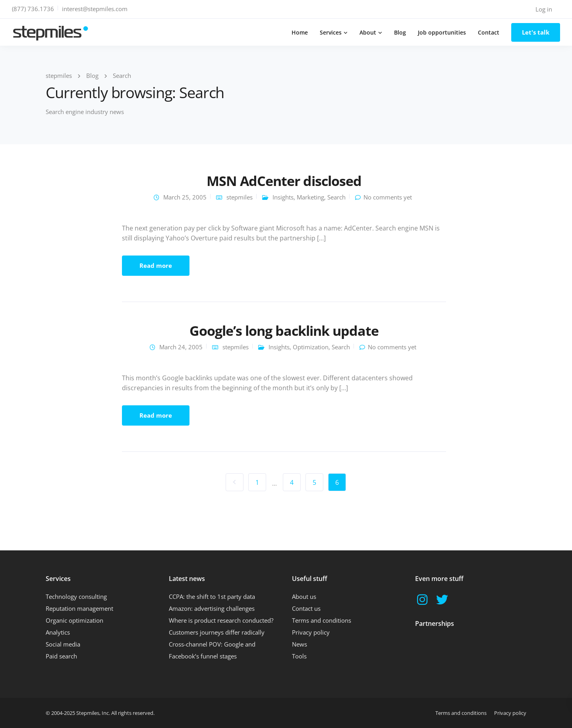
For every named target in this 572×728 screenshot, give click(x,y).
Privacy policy (311, 632)
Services (331, 32)
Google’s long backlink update (284, 331)
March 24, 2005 (181, 347)
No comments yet (388, 197)
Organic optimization (74, 620)
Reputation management (79, 608)
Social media (63, 644)
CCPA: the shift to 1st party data (212, 596)
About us (304, 596)
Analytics (58, 632)
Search (336, 197)
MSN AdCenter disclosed (284, 181)
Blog (400, 32)
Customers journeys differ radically (217, 632)
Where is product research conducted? (221, 620)
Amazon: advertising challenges (212, 608)
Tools (299, 656)
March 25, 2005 (185, 197)
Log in (544, 9)
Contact (489, 32)
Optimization (311, 347)
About (368, 32)
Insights (283, 197)
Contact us (306, 608)
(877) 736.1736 (33, 9)
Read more (156, 265)
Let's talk (536, 32)
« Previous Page (235, 482)
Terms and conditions (322, 620)
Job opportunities (442, 32)
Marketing (310, 197)
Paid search (61, 656)
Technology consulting (76, 596)
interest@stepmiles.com (95, 9)
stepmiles (240, 197)
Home (300, 32)
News (300, 644)
